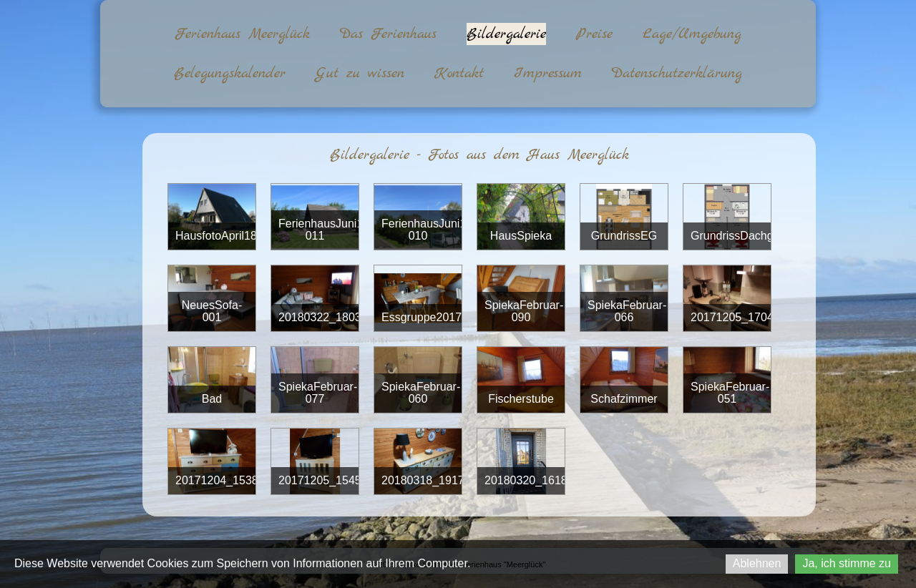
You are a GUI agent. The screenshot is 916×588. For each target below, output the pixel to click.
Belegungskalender (230, 73)
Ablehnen (757, 563)
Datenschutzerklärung (677, 73)
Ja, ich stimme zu (847, 563)
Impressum (548, 73)
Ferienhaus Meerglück (242, 34)
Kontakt (459, 73)
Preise (594, 34)
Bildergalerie (506, 34)
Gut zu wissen (360, 73)
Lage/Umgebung (692, 34)
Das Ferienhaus (388, 34)
